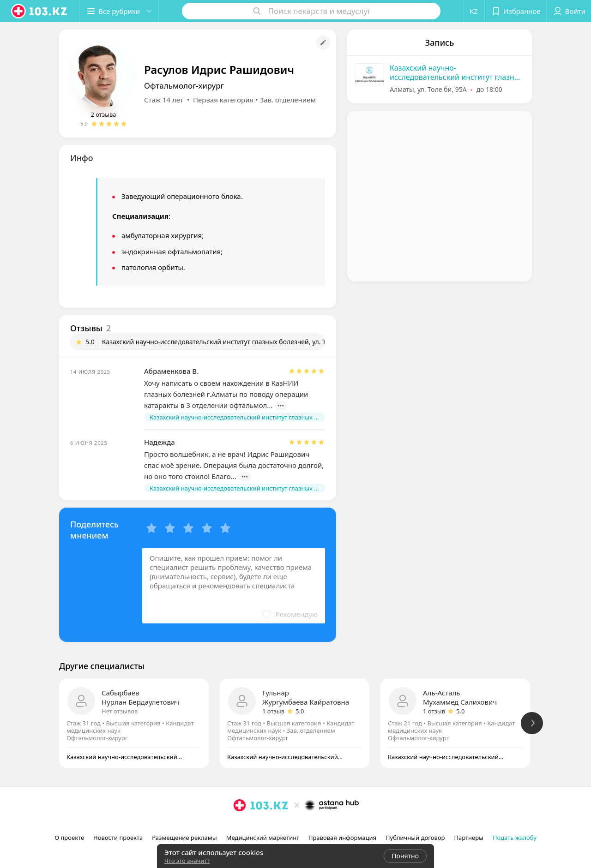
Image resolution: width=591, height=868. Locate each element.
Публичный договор (415, 838)
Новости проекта (118, 838)
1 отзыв (273, 711)
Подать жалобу (515, 838)
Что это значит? (187, 861)
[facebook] (253, 826)
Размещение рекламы (184, 838)
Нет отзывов (120, 711)
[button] (119, 11)
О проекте (69, 838)
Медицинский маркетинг (263, 838)
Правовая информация (342, 838)
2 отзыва (103, 114)
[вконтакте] (265, 826)
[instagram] (240, 826)
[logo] (40, 11)
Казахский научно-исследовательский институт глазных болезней (457, 72)
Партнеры (469, 838)
